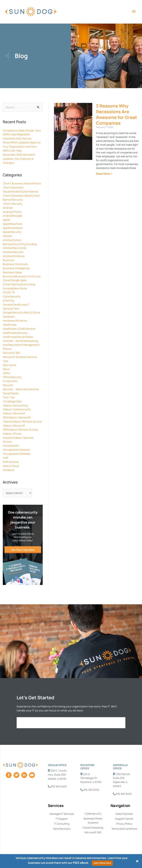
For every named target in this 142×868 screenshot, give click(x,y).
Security (8, 385)
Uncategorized (12, 401)
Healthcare (10, 325)
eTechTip (9, 300)
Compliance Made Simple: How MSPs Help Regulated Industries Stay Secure (22, 134)
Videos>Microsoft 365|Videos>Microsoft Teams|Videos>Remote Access (22, 417)
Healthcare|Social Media (18, 337)
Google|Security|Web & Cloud (21, 312)
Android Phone (12, 212)
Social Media (11, 393)
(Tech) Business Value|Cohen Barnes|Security (21, 197)
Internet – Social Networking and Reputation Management (21, 343)
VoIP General (11, 462)
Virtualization (11, 446)
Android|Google (13, 216)
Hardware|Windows (15, 320)
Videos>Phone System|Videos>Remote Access (18, 438)
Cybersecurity (12, 296)
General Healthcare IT (16, 304)
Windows (9, 470)
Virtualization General (16, 450)
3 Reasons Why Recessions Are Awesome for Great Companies (116, 114)
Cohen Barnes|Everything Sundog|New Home (19, 286)
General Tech (11, 309)
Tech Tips (9, 397)
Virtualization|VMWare (17, 454)
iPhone (7, 349)
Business (9, 260)
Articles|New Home (15, 248)
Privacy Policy (124, 824)
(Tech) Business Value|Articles (22, 183)
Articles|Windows (14, 256)
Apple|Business (13, 224)
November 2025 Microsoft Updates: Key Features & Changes (19, 159)
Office (7, 373)
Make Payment (124, 814)
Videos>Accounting (15, 405)
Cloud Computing (93, 828)
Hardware (9, 316)
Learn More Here (102, 863)
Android (8, 208)
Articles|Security (13, 252)
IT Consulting (62, 824)
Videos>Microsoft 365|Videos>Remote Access (21, 427)
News (6, 369)
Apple (6, 220)
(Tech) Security (13, 204)
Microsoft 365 (11, 353)
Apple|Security (12, 232)
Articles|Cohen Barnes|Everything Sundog (20, 242)
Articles (7, 236)
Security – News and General (21, 389)
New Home (10, 365)
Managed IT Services (62, 814)
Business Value (12, 272)
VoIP (5, 458)
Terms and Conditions (124, 829)
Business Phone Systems (93, 821)
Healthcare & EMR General (19, 329)
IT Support (62, 819)
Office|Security (12, 377)
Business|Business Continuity (22, 276)
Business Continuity (16, 264)
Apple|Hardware (13, 228)
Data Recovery (62, 829)
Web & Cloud (11, 466)
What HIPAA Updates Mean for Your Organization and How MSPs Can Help (22, 146)
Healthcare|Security (15, 333)
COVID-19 (9, 292)
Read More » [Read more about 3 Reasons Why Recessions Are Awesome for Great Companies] (104, 174)
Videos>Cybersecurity (17, 409)
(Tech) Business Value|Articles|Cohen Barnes (21, 189)
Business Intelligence (16, 268)
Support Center (124, 819)
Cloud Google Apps (15, 280)
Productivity (10, 381)
